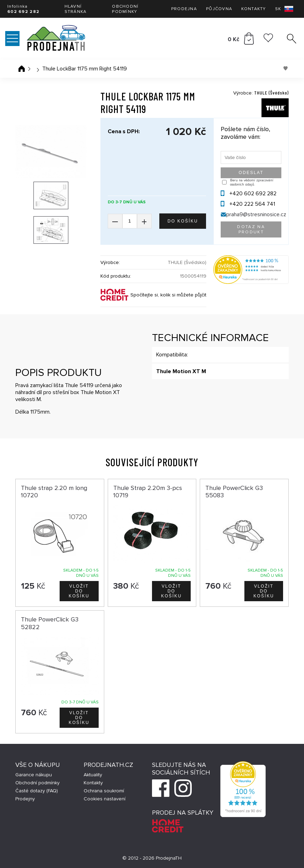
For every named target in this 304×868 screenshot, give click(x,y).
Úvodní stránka (22, 69)
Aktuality (93, 775)
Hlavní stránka (76, 9)
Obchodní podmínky (125, 9)
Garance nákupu (34, 775)
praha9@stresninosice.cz (256, 214)
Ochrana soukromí (104, 791)
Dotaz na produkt (251, 229)
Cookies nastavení (105, 799)
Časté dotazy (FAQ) (37, 791)
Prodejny (25, 799)
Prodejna (184, 9)
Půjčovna (219, 9)
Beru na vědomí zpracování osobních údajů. (252, 182)
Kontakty (253, 9)
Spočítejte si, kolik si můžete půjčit (168, 295)
